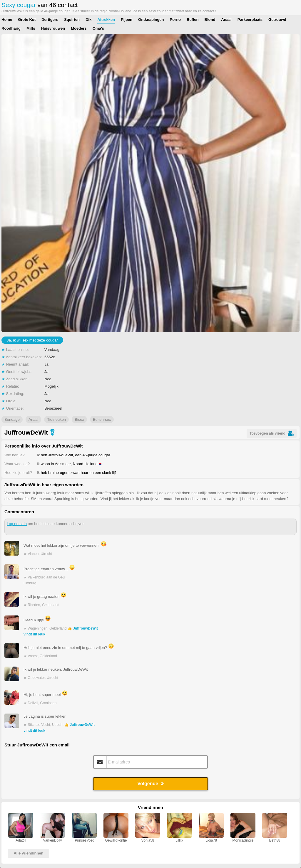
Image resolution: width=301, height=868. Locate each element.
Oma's (98, 28)
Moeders (79, 28)
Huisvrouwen (53, 28)
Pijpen (127, 20)
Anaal (226, 20)
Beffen (193, 20)
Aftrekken (106, 20)
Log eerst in (17, 524)
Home (7, 20)
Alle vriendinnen (28, 853)
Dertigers (50, 20)
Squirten (72, 20)
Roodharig (11, 28)
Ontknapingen (151, 20)
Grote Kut (27, 20)
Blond (210, 20)
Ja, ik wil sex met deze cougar (32, 340)
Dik (88, 20)
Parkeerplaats (250, 20)
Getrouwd (277, 20)
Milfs (31, 28)
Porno (175, 20)
